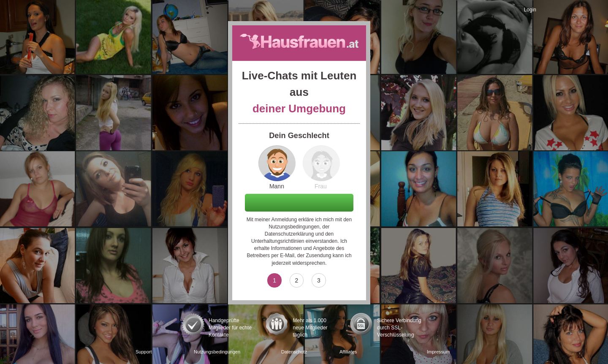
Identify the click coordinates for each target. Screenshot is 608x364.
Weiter (299, 202)
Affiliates (348, 352)
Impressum (438, 352)
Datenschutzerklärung (289, 234)
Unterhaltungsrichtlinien (278, 241)
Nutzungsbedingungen (294, 227)
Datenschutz (294, 352)
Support (144, 352)
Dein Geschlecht (299, 136)
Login (530, 10)
